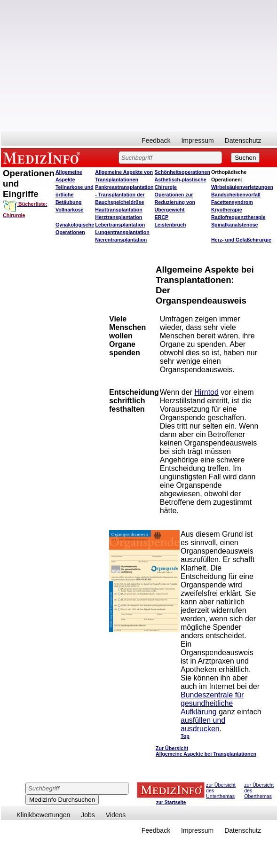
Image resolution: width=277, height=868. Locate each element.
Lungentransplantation (122, 232)
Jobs (88, 815)
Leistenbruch (170, 225)
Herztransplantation (119, 217)
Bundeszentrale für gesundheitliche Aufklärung (212, 703)
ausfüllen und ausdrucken (203, 724)
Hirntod (206, 392)
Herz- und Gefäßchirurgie (241, 240)
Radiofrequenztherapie (238, 217)
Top (185, 736)
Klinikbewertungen (43, 815)
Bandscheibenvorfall (236, 195)
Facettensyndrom (232, 202)
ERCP (162, 217)
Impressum (197, 141)
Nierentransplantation (121, 240)
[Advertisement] (44, 312)
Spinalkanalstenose (235, 225)
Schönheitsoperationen (182, 172)
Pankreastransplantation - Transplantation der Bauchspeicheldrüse (124, 195)
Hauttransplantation (119, 210)
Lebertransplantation (120, 225)
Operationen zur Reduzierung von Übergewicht (175, 202)
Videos (116, 815)
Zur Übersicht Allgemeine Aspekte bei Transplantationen (206, 751)
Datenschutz (243, 141)
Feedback (156, 141)
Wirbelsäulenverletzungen (242, 187)
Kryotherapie (227, 210)
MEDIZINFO (43, 157)
